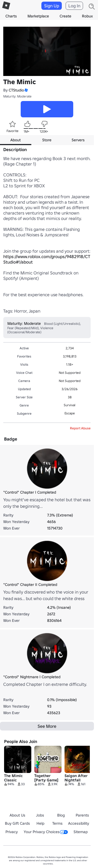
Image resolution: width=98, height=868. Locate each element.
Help (40, 823)
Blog (61, 815)
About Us (17, 815)
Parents (82, 815)
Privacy (12, 832)
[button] (26, 90)
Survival (70, 405)
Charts (11, 16)
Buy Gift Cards (17, 823)
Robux (87, 16)
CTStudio (16, 90)
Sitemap (81, 832)
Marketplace (38, 16)
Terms (57, 823)
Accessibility (79, 823)
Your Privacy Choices (46, 832)
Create (65, 16)
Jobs (40, 815)
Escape (70, 413)
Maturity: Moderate (17, 96)
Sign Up (52, 6)
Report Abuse (80, 428)
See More (47, 726)
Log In (74, 6)
